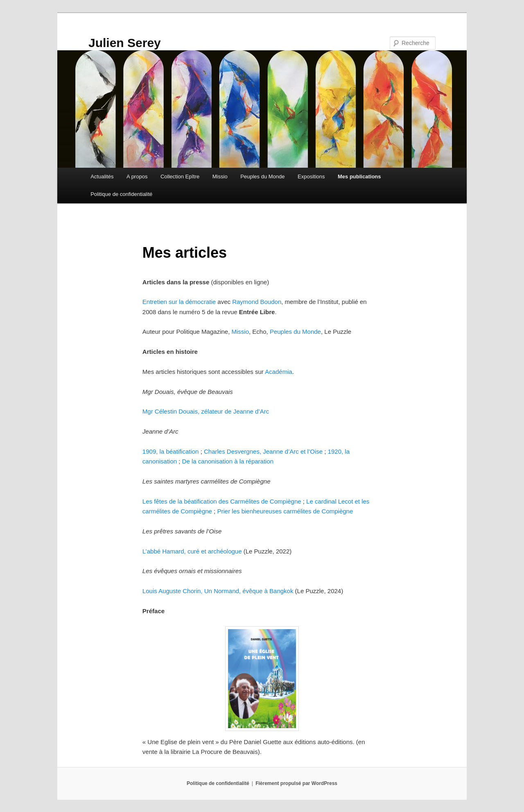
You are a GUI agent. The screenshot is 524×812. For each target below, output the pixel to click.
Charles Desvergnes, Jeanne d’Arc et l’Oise (263, 451)
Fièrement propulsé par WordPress (296, 783)
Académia (279, 372)
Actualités (102, 177)
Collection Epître (180, 177)
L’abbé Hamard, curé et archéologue (192, 551)
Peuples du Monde (262, 177)
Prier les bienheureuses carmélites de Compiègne (285, 511)
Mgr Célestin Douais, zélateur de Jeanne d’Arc (206, 411)
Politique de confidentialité (121, 194)
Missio (220, 177)
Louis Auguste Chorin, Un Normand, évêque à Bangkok (218, 591)
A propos (137, 177)
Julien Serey (125, 43)
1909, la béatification (171, 451)
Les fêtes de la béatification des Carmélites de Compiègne (222, 501)
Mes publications (359, 177)
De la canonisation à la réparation (228, 461)
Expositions (311, 177)
